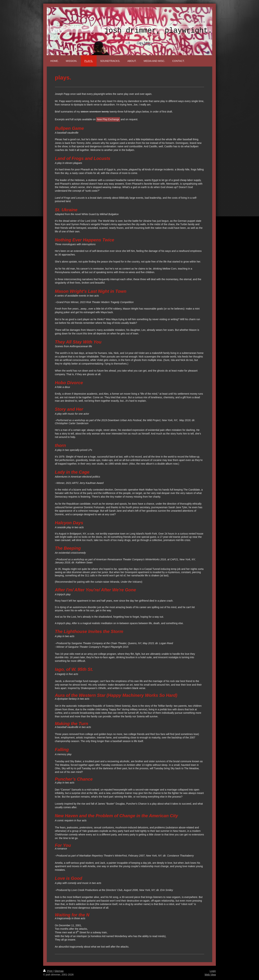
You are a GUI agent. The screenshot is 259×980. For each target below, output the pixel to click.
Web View (210, 975)
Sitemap (59, 971)
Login (213, 971)
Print (48, 971)
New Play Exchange (108, 119)
